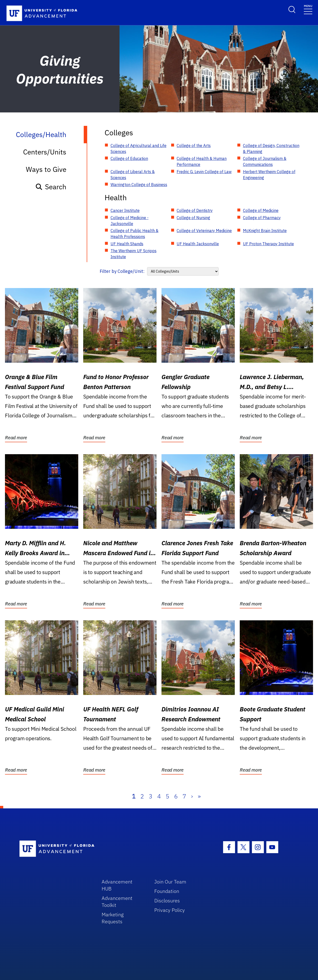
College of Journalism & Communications (265, 161)
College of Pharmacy (262, 218)
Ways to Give (46, 169)
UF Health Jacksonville (198, 244)
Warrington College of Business (139, 185)
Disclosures (167, 901)
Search (51, 187)
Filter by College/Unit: (122, 271)
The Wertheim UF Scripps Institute (134, 254)
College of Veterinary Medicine (204, 231)
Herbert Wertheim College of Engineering (269, 175)
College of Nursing (193, 218)
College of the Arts (194, 146)
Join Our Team (170, 882)
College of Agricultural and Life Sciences (139, 148)
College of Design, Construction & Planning (271, 148)
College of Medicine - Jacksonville (130, 221)
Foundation (167, 891)
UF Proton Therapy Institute (268, 244)
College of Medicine (261, 210)
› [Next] (192, 796)
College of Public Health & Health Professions (135, 234)
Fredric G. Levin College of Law (204, 172)
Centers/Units (45, 152)
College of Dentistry (195, 210)
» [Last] (199, 796)
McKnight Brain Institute (265, 231)
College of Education (129, 158)
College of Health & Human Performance (202, 161)
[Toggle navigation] (308, 9)
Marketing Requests (113, 918)
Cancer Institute (125, 210)
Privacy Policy (170, 910)
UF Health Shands (127, 244)
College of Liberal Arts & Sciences (133, 175)
